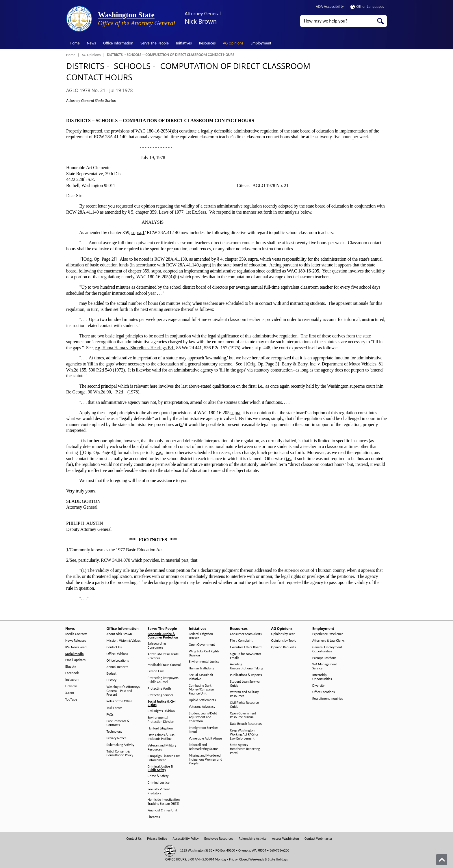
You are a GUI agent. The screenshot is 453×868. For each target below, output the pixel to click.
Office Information (118, 43)
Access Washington (285, 839)
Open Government (202, 645)
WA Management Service (325, 666)
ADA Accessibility (330, 6)
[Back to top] (442, 860)
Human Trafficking (202, 668)
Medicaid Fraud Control (164, 665)
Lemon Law (156, 671)
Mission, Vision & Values (124, 641)
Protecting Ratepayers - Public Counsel (164, 680)
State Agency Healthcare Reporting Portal (245, 749)
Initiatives (184, 43)
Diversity (318, 686)
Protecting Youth (159, 689)
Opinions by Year (283, 634)
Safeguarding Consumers (157, 646)
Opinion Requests (284, 647)
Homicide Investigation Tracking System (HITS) (164, 802)
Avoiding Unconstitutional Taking (247, 666)
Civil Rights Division (161, 711)
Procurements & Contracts (118, 723)
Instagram (72, 680)
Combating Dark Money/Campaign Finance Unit (202, 690)
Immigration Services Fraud (204, 730)
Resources (207, 43)
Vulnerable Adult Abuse (206, 739)
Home (75, 43)
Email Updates (75, 660)
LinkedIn (71, 686)
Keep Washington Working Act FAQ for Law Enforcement (244, 734)
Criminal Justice (159, 783)
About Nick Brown (119, 634)
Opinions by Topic (284, 641)
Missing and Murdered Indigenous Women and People (206, 760)
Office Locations (118, 661)
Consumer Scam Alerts (246, 634)
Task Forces (115, 708)
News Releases (76, 641)
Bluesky (71, 667)
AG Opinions (233, 43)
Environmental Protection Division (161, 720)
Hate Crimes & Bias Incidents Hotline (161, 737)
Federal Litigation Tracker (201, 636)
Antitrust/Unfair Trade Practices (163, 656)
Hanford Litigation (160, 728)
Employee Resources (219, 839)
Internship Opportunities (322, 677)
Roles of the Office (119, 701)
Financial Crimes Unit (163, 810)
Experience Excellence (328, 634)
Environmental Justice (204, 662)
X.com (70, 693)
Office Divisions (117, 654)
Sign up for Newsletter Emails (246, 656)
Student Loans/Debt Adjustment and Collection (203, 717)
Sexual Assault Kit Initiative (201, 677)
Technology (115, 732)
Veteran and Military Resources (162, 747)
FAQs (110, 715)
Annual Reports (117, 667)
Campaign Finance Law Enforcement (164, 758)
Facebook (72, 673)
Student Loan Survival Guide (245, 684)
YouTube (71, 700)
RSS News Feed (76, 647)
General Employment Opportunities (327, 649)
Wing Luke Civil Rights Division (204, 653)
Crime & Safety (158, 776)
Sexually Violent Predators (159, 791)
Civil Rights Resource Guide (244, 705)
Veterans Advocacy (202, 707)
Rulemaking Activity (120, 745)
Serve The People (155, 43)
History (112, 680)
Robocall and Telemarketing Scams (204, 747)
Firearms (154, 817)
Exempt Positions (324, 658)
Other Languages (367, 6)
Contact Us (114, 647)
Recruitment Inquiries (327, 699)
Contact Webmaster (319, 839)
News (91, 43)
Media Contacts (76, 634)
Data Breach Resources (246, 724)
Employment (261, 43)
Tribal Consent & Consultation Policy (120, 754)
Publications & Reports (246, 675)
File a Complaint (241, 641)
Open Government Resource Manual (243, 715)
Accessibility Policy (186, 839)
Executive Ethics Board (246, 647)
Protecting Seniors (160, 695)
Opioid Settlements (202, 700)
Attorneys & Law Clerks (328, 641)
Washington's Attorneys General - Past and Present (123, 691)
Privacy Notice (117, 738)
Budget (112, 674)
